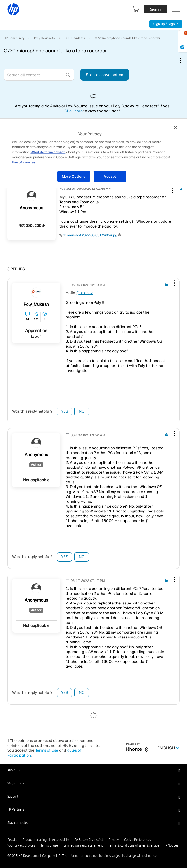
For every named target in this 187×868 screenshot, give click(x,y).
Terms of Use (47, 750)
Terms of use (49, 845)
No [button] (82, 411)
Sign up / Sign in (166, 24)
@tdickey (84, 293)
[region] (93, 155)
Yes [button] (65, 411)
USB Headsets (75, 38)
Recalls (12, 840)
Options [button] (183, 60)
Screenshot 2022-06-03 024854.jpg (90, 235)
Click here (74, 111)
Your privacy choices (21, 845)
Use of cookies (24, 162)
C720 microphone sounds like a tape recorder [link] (128, 38)
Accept (110, 176)
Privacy (114, 840)
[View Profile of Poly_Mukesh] (36, 304)
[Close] (176, 127)
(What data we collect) (48, 152)
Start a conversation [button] (105, 75)
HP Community (14, 38)
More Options (74, 176)
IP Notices (171, 845)
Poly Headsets (44, 38)
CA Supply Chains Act (89, 840)
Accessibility (61, 840)
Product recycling (35, 840)
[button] (172, 189)
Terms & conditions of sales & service (134, 845)
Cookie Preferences (138, 840)
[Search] (39, 75)
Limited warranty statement (83, 845)
